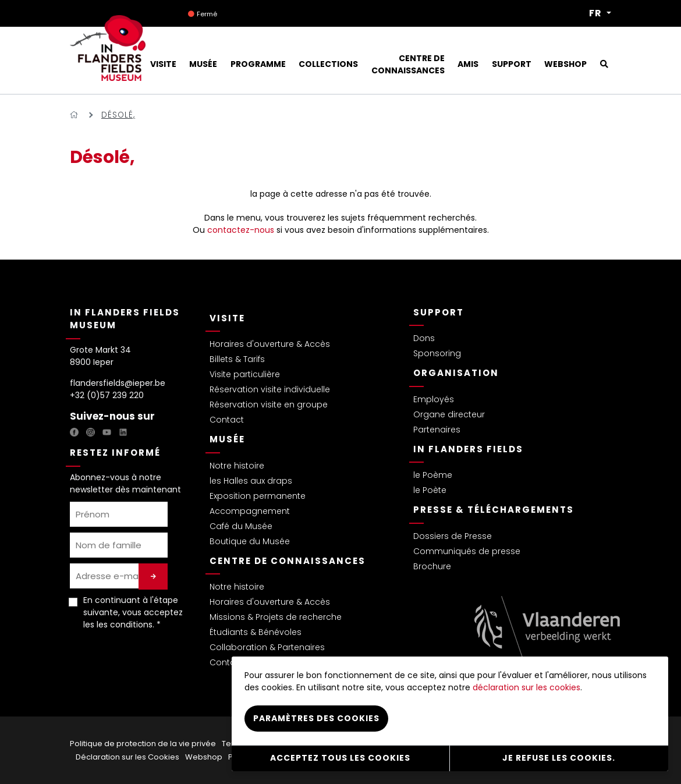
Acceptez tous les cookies (340, 758)
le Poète (430, 490)
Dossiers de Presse (453, 536)
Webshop (204, 757)
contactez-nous (241, 230)
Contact (227, 420)
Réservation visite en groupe (269, 405)
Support (439, 312)
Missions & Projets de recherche (276, 617)
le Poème (433, 475)
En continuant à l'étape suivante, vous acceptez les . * (133, 612)
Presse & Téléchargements (494, 510)
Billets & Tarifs (237, 359)
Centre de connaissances (288, 561)
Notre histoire (237, 466)
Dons (424, 338)
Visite (227, 318)
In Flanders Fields (468, 449)
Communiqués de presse (467, 551)
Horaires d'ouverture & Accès (270, 344)
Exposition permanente (258, 496)
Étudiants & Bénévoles (256, 632)
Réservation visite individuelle (270, 389)
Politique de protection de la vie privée (143, 744)
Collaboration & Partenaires (267, 647)
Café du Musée (241, 526)
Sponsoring (437, 353)
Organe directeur (449, 414)
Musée (227, 439)
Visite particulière (245, 374)
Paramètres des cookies (316, 718)
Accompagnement (250, 511)
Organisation (456, 373)
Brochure (432, 566)
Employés (434, 399)
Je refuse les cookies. (559, 758)
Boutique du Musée (250, 541)
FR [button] (597, 13)
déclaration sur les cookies (526, 687)
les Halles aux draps (251, 481)
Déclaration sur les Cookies (127, 757)
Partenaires (437, 430)
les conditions (125, 625)
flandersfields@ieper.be (118, 383)
